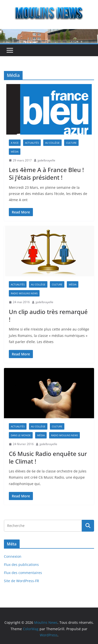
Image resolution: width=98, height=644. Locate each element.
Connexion (13, 556)
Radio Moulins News (24, 293)
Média (15, 152)
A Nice (15, 143)
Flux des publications (21, 565)
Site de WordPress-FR (21, 581)
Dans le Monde (21, 435)
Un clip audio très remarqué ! (48, 315)
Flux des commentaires (23, 573)
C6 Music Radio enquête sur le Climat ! (48, 457)
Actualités (32, 143)
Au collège (52, 143)
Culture (71, 143)
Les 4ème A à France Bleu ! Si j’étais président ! (46, 174)
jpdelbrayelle (46, 160)
